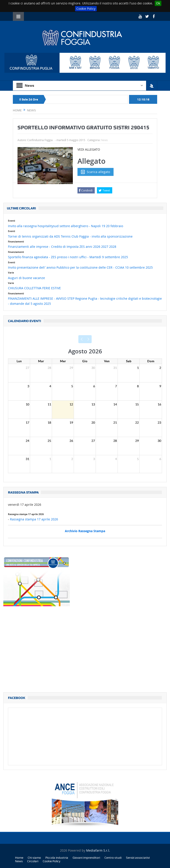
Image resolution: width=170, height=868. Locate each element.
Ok (158, 3)
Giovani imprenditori (86, 858)
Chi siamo (34, 858)
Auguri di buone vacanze (26, 278)
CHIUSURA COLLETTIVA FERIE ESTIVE (34, 288)
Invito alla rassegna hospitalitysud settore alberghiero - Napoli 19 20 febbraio (66, 226)
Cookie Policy (86, 9)
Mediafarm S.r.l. (98, 850)
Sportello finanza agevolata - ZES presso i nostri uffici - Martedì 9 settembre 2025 (68, 257)
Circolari (33, 861)
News (104, 140)
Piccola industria (57, 858)
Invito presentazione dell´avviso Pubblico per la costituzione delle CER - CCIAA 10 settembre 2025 (80, 267)
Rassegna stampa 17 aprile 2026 (34, 519)
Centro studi (113, 858)
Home (19, 858)
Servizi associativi (138, 858)
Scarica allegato (96, 172)
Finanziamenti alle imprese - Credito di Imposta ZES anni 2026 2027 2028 (62, 247)
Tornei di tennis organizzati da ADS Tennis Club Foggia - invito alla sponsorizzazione (70, 236)
